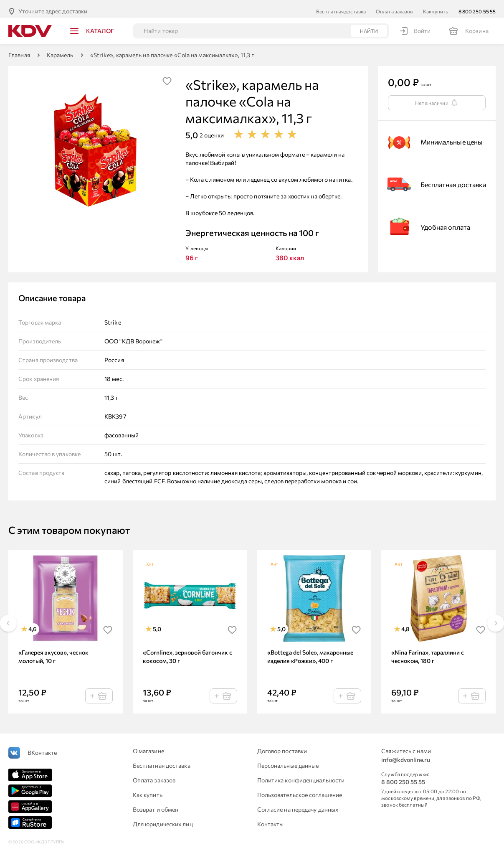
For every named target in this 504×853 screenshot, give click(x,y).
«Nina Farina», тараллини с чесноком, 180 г (428, 651)
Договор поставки (282, 746)
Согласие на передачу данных (298, 804)
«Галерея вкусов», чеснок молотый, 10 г (53, 651)
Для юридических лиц (163, 819)
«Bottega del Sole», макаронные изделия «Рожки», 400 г (310, 651)
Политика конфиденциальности (301, 775)
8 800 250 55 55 (477, 6)
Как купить (436, 6)
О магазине (148, 746)
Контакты (271, 819)
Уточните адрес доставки (53, 6)
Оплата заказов (394, 6)
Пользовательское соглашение (300, 790)
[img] (167, 76)
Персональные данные (288, 760)
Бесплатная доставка (341, 6)
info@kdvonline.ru (406, 755)
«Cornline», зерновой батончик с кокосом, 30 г (187, 651)
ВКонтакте (42, 748)
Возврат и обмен (156, 804)
